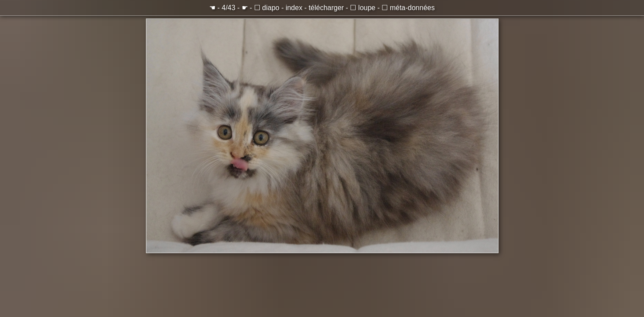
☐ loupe (363, 8)
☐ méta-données (408, 8)
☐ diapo (267, 8)
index (294, 8)
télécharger (326, 8)
